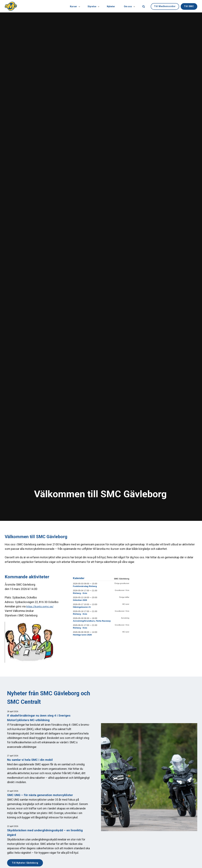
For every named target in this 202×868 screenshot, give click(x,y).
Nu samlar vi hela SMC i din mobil (30, 760)
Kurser (73, 6)
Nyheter (110, 6)
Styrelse (91, 6)
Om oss (129, 6)
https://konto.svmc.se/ (40, 606)
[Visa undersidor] (76, 6)
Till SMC (189, 6)
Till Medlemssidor (165, 6)
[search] (144, 6)
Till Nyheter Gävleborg (25, 863)
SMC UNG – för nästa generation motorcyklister (41, 795)
